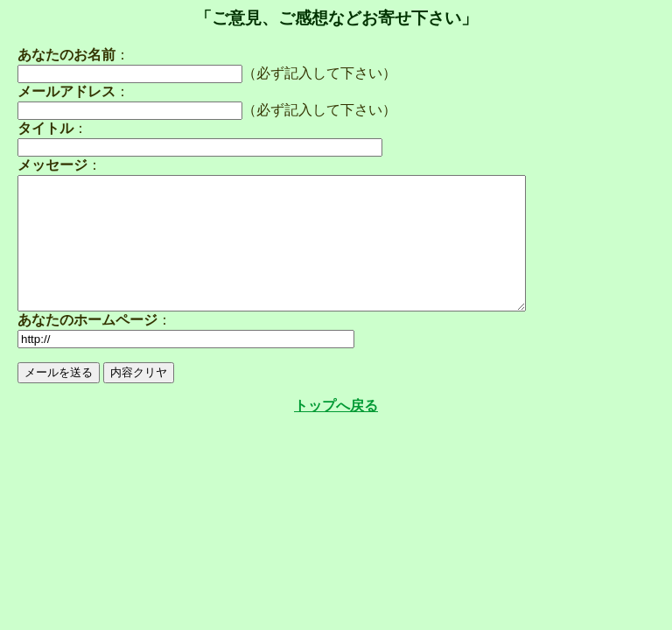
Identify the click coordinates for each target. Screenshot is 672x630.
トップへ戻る (336, 432)
